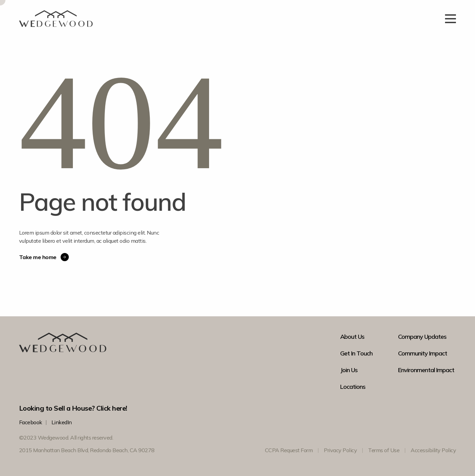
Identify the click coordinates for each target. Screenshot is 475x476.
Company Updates (422, 337)
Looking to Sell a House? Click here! (73, 408)
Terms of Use (384, 450)
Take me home (44, 257)
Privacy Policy (340, 450)
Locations (353, 387)
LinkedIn (62, 422)
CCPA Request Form (289, 450)
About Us (352, 337)
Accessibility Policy (433, 450)
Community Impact (423, 353)
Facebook (31, 422)
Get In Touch (356, 353)
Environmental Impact (426, 370)
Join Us (349, 370)
